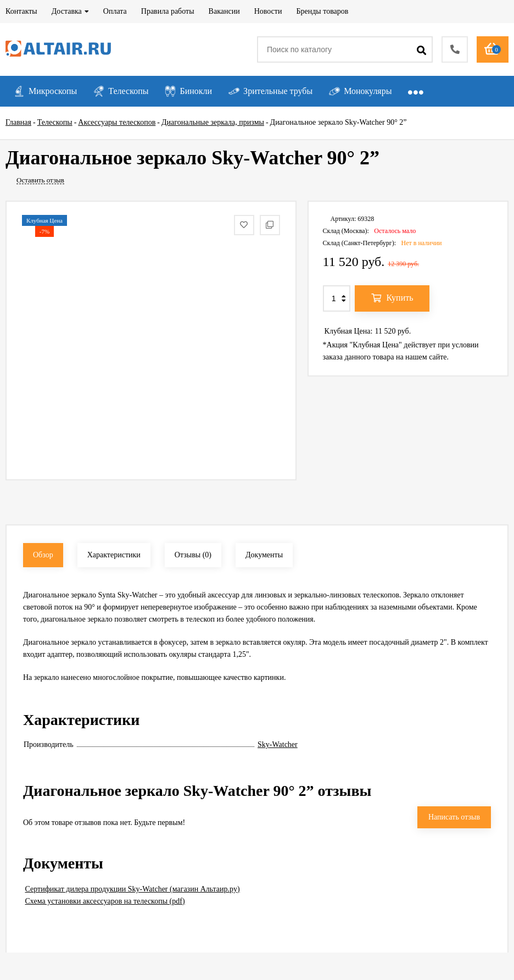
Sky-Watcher (278, 744)
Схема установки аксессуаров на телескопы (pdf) (105, 901)
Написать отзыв (454, 817)
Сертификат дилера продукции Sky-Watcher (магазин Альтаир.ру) (133, 889)
